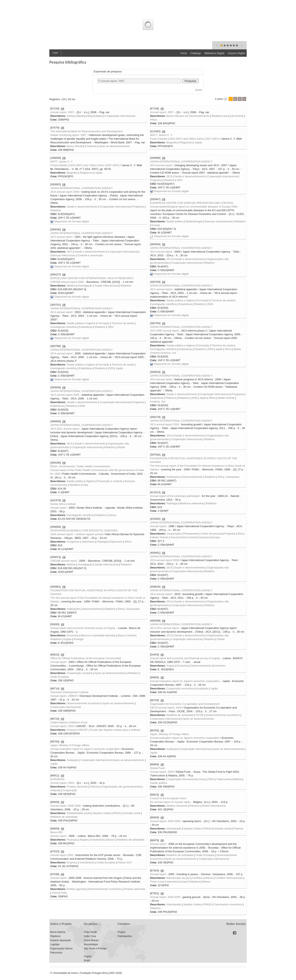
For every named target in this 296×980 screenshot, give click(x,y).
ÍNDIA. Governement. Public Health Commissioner (80, 466)
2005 (210, 349)
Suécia (112, 515)
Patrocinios (56, 953)
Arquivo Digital (236, 53)
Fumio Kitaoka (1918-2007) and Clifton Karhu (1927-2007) (185, 139)
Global (121, 447)
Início (184, 53)
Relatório (169, 180)
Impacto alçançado (61, 940)
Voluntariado (174, 829)
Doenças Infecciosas (63, 255)
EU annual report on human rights (170, 802)
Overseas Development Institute (69, 692)
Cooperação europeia (79, 673)
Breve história (58, 932)
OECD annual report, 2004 (166, 708)
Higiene (90, 481)
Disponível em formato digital (169, 191)
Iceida (70, 116)
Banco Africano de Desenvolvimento (188, 116)
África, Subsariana (228, 477)
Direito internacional (214, 806)
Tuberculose (224, 779)
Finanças (72, 840)
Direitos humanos (177, 806)
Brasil (87, 960)
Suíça (202, 779)
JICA (169, 176)
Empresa (72, 862)
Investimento (98, 840)
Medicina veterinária (192, 503)
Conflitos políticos (202, 878)
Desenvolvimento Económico (208, 666)
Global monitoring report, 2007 (68, 135)
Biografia (172, 142)
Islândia (81, 116)
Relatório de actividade (180, 715)
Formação (203, 300)
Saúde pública (175, 221)
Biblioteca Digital (214, 53)
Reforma (171, 398)
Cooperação (174, 534)
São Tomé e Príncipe (95, 949)
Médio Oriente (226, 398)
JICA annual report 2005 (65, 395)
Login (55, 53)
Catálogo (196, 53)
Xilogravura (186, 142)
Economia (238, 116)
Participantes (125, 936)
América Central (187, 537)
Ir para (219, 99)
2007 (180, 180)
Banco (111, 840)
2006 (194, 398)
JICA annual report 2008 (65, 192)
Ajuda (198, 90)
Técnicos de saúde (223, 300)
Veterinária (88, 542)
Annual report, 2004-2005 (165, 897)
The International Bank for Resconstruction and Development (87, 131)
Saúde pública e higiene (181, 300)
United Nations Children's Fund (69, 722)
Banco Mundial (75, 146)
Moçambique (95, 116)
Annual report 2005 (62, 855)
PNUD (117, 813)
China (55, 893)
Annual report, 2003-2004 (165, 821)
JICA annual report (161, 165)
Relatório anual (220, 116)
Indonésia (172, 882)
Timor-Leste (157, 882)
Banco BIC (57, 832)
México (206, 882)
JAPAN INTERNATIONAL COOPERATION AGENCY (181, 162)
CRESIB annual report (64, 561)
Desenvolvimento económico (84, 703)
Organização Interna (61, 949)
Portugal (79, 639)
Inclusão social (132, 813)
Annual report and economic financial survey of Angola (83, 628)
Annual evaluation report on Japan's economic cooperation (185, 681)
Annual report (58, 508)
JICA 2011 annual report (65, 429)
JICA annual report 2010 (164, 424)
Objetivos (55, 936)
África (228, 349)
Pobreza (91, 146)
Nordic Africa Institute (63, 504)
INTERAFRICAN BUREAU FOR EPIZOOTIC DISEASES (84, 531)
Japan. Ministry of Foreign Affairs (169, 734)
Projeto (121, 932)
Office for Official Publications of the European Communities (86, 658)
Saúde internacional (107, 286)
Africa (153, 120)
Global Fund (157, 768)
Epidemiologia (194, 221)
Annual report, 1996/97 (64, 696)
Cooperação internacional (120, 116)
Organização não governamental (122, 787)
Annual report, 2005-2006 (65, 806)
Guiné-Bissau (91, 940)
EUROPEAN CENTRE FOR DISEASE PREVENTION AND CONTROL (192, 203)
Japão (198, 142)
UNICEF (83, 730)
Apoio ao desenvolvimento (114, 146)
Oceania (204, 537)
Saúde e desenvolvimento (190, 176)
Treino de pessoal (212, 534)
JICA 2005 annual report (164, 331)
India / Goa (90, 936)
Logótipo (55, 944)
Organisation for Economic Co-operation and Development (185, 704)
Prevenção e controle (110, 481)
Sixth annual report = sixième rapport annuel (77, 534)
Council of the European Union (168, 798)
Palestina (194, 882)
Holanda (55, 790)
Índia (85, 485)
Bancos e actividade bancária (98, 635)
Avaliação (202, 688)
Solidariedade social (79, 813)
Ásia (173, 537)
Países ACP (125, 862)
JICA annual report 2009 (164, 560)
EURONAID (57, 779)
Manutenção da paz (178, 878)
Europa (156, 225)
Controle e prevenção (90, 255)
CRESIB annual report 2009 (67, 282)
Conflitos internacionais (229, 878)
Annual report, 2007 (62, 112)
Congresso (73, 542)
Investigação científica (163, 304)
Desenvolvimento (192, 477)
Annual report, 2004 (62, 726)
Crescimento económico (228, 904)
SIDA (211, 779)
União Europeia (60, 677)
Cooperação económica (180, 688)
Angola (67, 639)
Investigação (85, 286)
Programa (156, 180)
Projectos (230, 534)
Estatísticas (185, 304)
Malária (71, 286)
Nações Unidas (102, 813)
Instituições (173, 477)
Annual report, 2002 (62, 783)
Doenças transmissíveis (219, 221)
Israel (183, 882)
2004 (210, 304)
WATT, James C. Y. (161, 135)
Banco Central (126, 635)
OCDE (200, 715)
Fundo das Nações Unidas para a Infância (115, 730)
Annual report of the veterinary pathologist (175, 496)
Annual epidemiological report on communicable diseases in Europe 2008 (194, 207)
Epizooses (116, 542)
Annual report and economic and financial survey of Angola (185, 658)
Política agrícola (76, 889)
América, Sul (169, 353)
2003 (110, 327)
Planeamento (191, 534)
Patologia (172, 503)
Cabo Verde (90, 932)
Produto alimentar (77, 787)
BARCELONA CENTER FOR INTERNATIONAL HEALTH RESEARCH (92, 278)
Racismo (195, 806)
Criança (71, 730)
